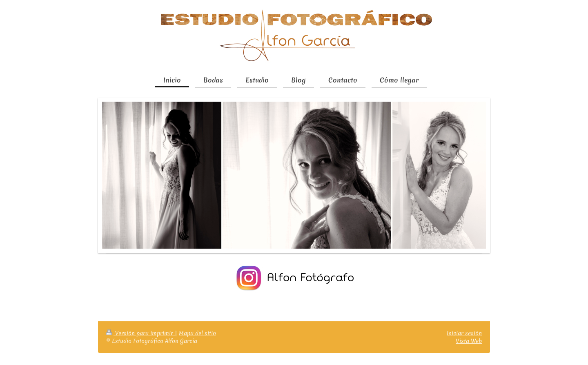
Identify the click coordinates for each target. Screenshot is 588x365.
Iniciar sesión (464, 333)
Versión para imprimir (140, 333)
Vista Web (469, 341)
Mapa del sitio (197, 333)
